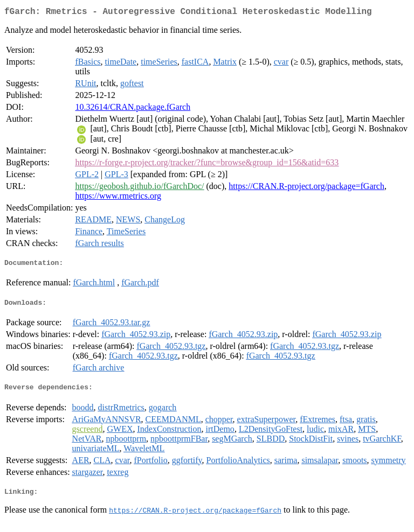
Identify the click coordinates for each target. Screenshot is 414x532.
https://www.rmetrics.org (118, 198)
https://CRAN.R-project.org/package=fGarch (306, 188)
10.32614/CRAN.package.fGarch (133, 109)
